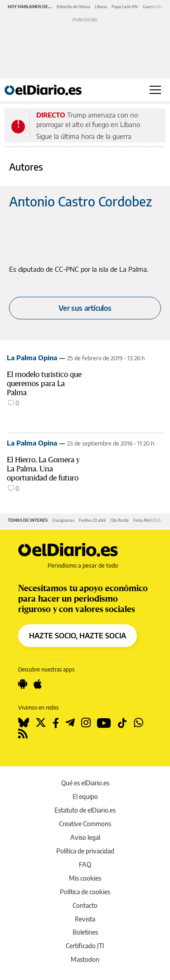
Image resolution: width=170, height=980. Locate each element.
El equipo (85, 796)
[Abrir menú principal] (155, 90)
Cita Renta (119, 520)
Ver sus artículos (85, 308)
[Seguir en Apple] (38, 684)
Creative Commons (85, 824)
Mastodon (85, 959)
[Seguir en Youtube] (104, 723)
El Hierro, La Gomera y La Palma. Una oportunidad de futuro (43, 469)
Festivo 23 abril (92, 520)
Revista (85, 919)
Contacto (85, 905)
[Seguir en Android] (23, 684)
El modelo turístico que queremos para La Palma (44, 384)
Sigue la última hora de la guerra (84, 136)
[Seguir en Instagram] (86, 723)
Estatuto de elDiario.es (85, 810)
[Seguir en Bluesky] (24, 723)
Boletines (85, 932)
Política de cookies (85, 892)
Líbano (101, 7)
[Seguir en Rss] (23, 734)
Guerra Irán (153, 7)
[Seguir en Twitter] (41, 723)
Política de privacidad (85, 851)
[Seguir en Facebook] (56, 723)
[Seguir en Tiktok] (122, 723)
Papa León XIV (125, 7)
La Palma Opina (32, 358)
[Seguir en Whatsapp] (138, 723)
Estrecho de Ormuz (73, 7)
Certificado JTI (85, 946)
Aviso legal (85, 837)
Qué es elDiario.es (85, 783)
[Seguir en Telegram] (70, 723)
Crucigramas (63, 520)
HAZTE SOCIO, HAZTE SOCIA (78, 636)
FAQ (85, 865)
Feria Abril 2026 (147, 520)
